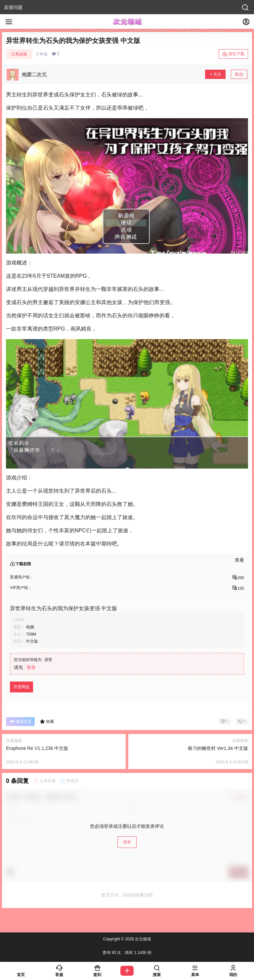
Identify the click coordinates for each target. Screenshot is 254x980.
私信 (239, 74)
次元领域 (142, 939)
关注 (215, 74)
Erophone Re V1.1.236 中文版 (37, 748)
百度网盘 (21, 687)
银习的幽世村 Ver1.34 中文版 (218, 748)
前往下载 (233, 54)
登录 (31, 667)
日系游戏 (19, 54)
